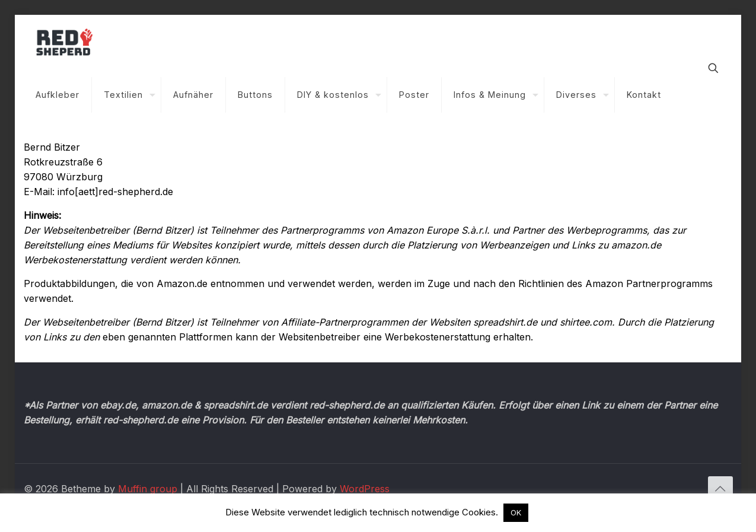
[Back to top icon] (720, 489)
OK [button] (516, 512)
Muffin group (148, 489)
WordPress (365, 489)
